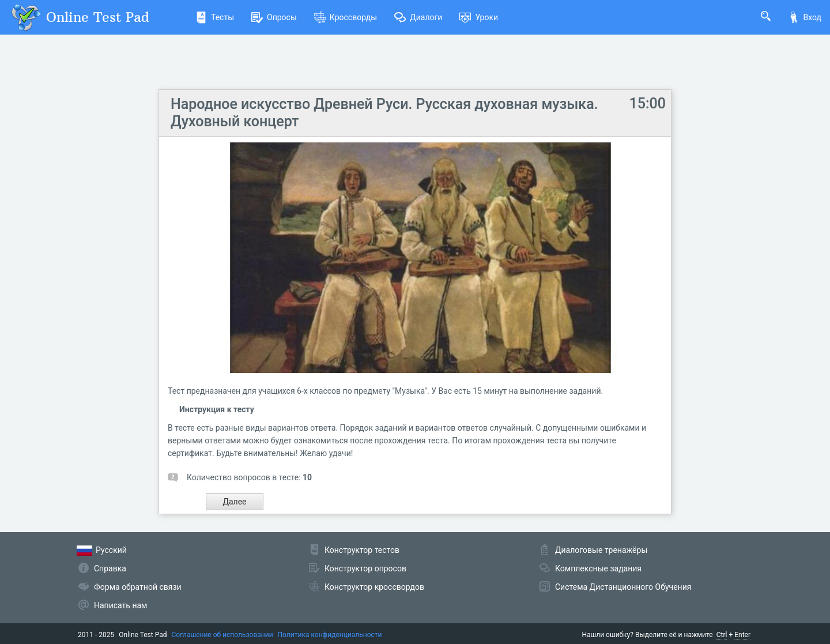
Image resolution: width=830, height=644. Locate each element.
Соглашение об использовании (222, 635)
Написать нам (120, 605)
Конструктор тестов (362, 550)
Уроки (479, 17)
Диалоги (418, 17)
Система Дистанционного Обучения (623, 587)
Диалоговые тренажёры (601, 550)
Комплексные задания (598, 568)
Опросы (274, 17)
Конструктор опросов (365, 568)
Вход (805, 17)
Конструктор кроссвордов (374, 587)
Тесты (215, 17)
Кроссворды (346, 17)
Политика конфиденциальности (330, 635)
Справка (110, 568)
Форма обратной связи (138, 587)
